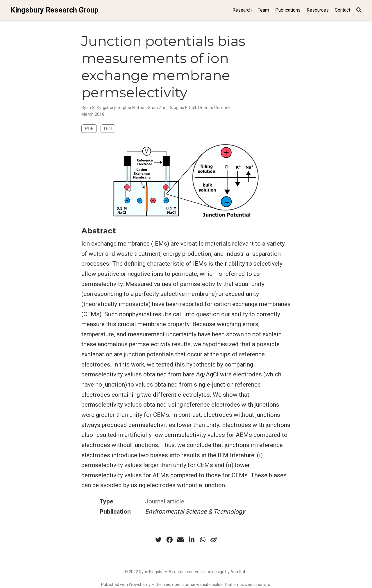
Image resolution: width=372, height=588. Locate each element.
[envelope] (180, 540)
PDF (89, 128)
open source (184, 585)
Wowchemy (140, 585)
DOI (108, 128)
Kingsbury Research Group (54, 10)
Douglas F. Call (182, 108)
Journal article (165, 501)
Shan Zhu (157, 108)
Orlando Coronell (214, 108)
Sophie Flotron (132, 108)
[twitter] (158, 540)
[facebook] (169, 540)
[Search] (359, 10)
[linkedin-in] (192, 540)
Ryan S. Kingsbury (99, 108)
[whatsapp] (203, 540)
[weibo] (214, 540)
